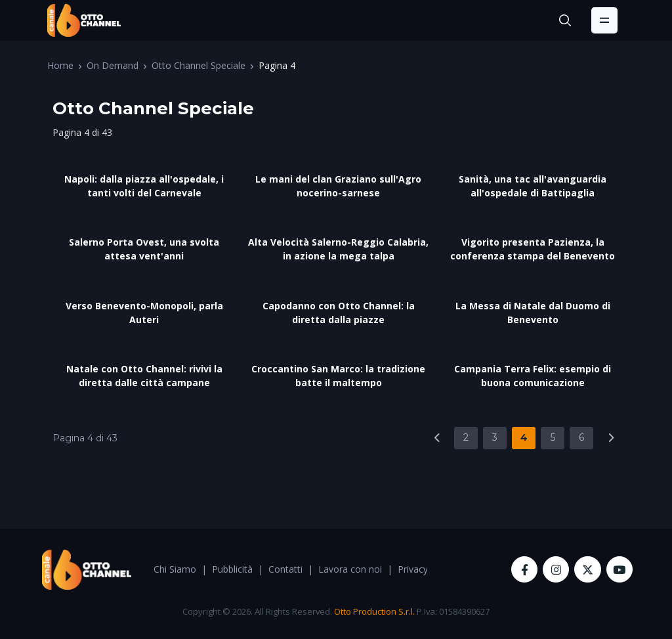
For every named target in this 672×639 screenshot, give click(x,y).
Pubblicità (232, 569)
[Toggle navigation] (604, 20)
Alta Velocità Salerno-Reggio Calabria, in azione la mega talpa (338, 249)
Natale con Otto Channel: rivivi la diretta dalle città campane (144, 376)
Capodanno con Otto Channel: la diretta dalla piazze (339, 313)
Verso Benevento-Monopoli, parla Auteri (144, 313)
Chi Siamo (175, 569)
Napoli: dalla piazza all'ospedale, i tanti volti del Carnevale (144, 186)
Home (60, 65)
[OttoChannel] (84, 20)
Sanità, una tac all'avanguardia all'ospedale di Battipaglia (533, 186)
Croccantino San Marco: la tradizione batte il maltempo (338, 376)
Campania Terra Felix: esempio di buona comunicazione (533, 376)
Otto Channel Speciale (199, 65)
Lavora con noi (350, 569)
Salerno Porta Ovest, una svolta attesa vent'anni (144, 249)
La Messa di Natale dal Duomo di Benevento (533, 313)
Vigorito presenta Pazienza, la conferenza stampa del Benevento (533, 249)
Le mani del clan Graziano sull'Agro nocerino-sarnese (338, 186)
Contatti (285, 569)
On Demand (113, 65)
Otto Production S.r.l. (374, 611)
